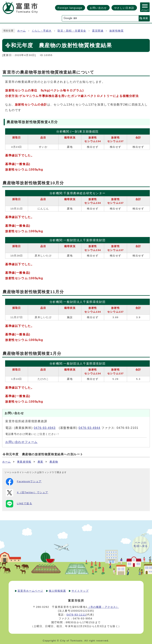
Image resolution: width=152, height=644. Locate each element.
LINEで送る (19, 504)
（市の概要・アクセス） (103, 607)
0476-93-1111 (76, 615)
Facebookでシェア (24, 482)
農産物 (54, 462)
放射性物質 (116, 31)
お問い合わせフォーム (21, 442)
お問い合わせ (98, 8)
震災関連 (98, 31)
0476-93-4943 (45, 428)
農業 (40, 462)
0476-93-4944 (90, 428)
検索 (145, 18)
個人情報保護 (57, 591)
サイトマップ (80, 591)
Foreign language (70, 8)
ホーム (22, 31)
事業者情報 (24, 462)
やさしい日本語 (124, 8)
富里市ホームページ (30, 591)
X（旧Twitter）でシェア (27, 493)
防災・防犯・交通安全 (72, 31)
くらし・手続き (42, 31)
